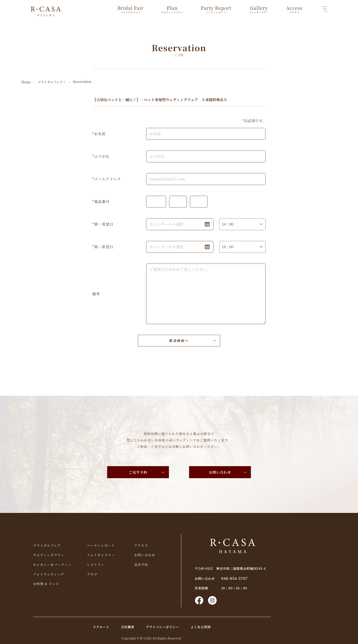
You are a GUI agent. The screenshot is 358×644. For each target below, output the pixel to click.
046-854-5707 (260, 577)
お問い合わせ (221, 472)
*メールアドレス (107, 179)
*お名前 (99, 133)
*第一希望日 (103, 224)
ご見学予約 (137, 472)
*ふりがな (101, 156)
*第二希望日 (103, 247)
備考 (96, 294)
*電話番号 (101, 201)
